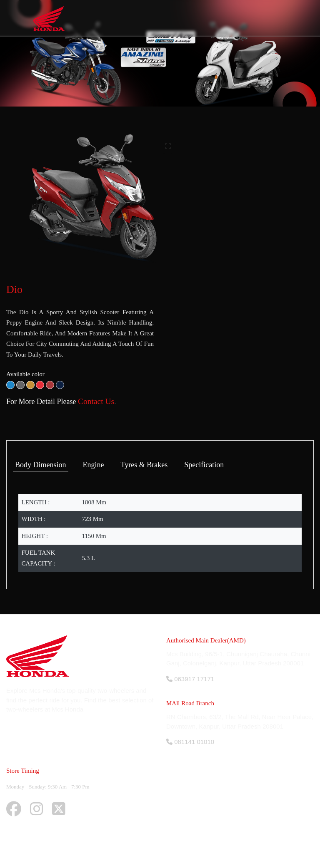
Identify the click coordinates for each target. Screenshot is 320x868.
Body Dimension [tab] (41, 465)
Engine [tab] (94, 465)
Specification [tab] (204, 465)
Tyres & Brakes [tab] (144, 465)
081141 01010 (190, 742)
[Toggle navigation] (279, 19)
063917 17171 (190, 679)
